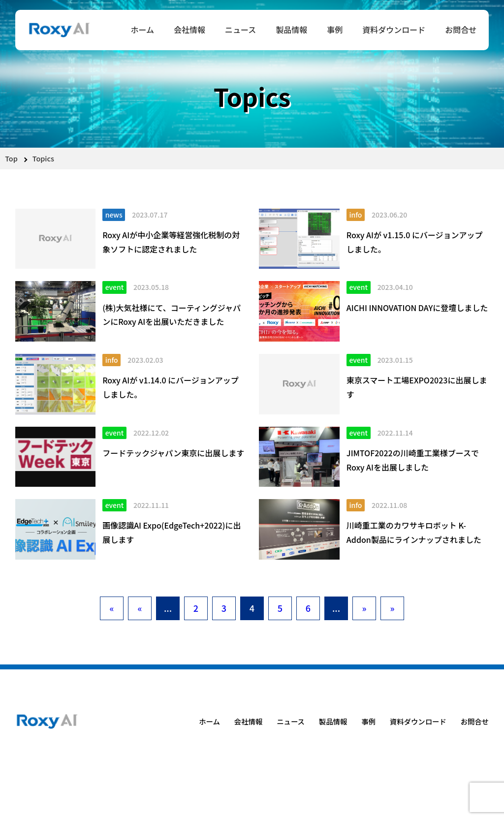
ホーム (142, 30)
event (115, 287)
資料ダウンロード (394, 30)
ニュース (240, 30)
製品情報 (291, 30)
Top (11, 158)
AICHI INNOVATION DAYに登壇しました (417, 308)
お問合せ (461, 30)
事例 (335, 30)
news (114, 215)
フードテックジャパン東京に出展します (173, 453)
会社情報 (189, 30)
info (355, 215)
